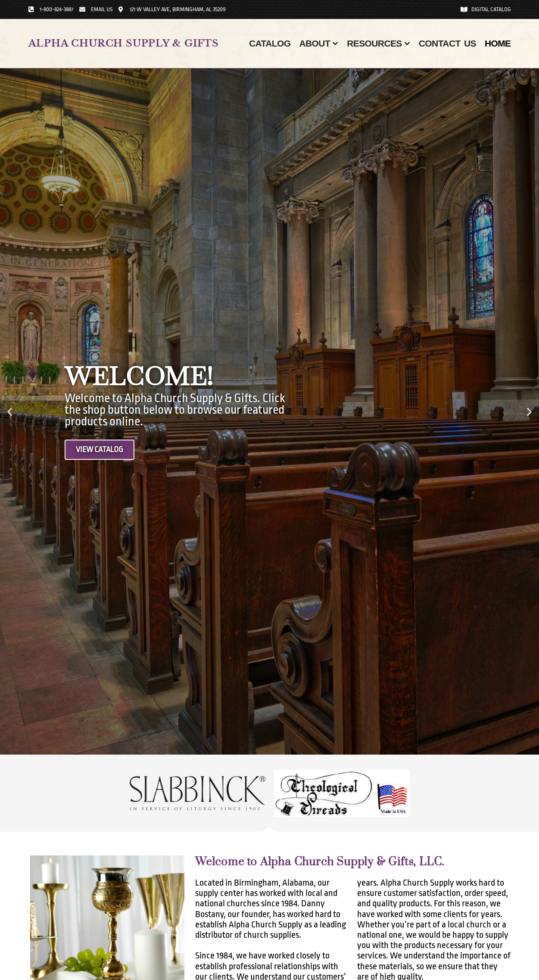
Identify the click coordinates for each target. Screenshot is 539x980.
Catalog (270, 43)
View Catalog (101, 450)
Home (498, 43)
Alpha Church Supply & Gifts (124, 43)
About (319, 44)
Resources (379, 44)
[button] (10, 412)
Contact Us (447, 43)
